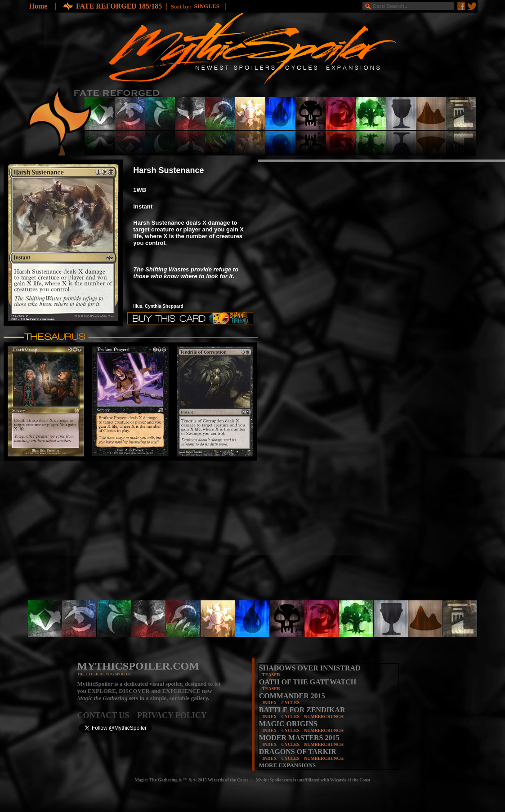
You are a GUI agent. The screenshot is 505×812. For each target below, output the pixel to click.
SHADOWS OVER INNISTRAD (310, 668)
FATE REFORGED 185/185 (119, 6)
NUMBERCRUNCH (324, 717)
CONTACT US (107, 715)
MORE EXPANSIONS (288, 765)
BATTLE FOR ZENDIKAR (302, 710)
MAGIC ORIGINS (288, 724)
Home (38, 6)
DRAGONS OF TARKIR (298, 752)
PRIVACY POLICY (172, 715)
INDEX (269, 703)
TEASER (271, 675)
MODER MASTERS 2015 (299, 738)
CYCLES (290, 703)
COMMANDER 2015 (292, 696)
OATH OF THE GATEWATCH (308, 682)
